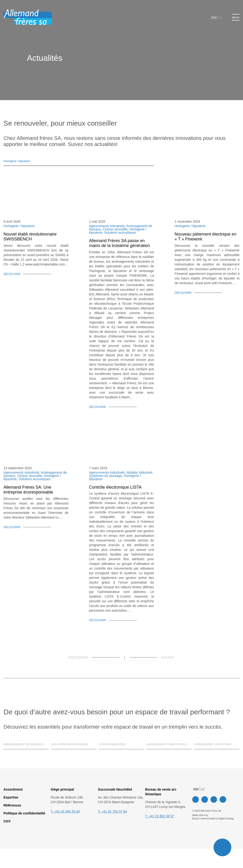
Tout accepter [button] (128, 451)
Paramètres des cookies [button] (93, 451)
